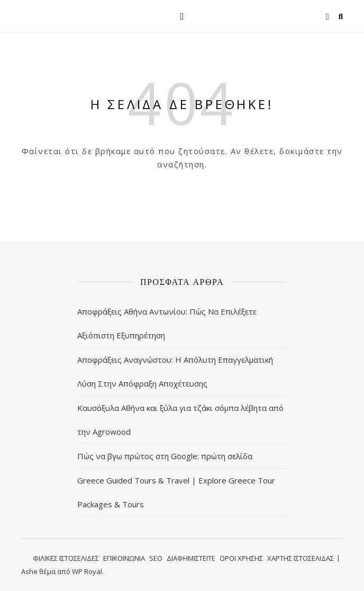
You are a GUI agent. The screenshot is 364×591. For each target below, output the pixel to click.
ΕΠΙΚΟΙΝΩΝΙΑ (124, 558)
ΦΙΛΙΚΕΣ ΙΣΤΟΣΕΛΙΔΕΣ (66, 558)
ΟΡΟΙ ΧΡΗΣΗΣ (241, 558)
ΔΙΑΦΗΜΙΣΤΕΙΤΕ (191, 558)
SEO (156, 558)
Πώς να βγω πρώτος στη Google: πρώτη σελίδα (165, 456)
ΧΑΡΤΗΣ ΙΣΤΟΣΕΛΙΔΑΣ (301, 558)
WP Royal (87, 571)
